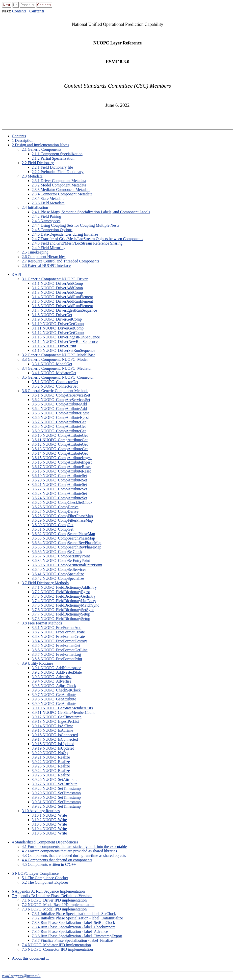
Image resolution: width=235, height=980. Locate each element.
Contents (19, 11)
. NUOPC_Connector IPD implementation (57, 949)
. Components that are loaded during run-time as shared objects (74, 855)
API (16, 274)
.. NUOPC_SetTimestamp (56, 788)
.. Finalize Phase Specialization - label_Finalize (72, 940)
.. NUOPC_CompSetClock (57, 552)
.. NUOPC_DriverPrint (54, 346)
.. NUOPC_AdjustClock (54, 686)
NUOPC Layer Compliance (35, 873)
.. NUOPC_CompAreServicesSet (61, 395)
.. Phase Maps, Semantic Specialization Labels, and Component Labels (91, 212)
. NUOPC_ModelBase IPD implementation (58, 905)
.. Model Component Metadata (59, 185)
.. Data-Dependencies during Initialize (65, 234)
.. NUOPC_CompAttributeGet (59, 422)
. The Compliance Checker (45, 878)
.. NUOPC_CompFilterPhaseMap (62, 516)
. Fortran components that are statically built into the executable (74, 847)
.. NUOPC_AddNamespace (56, 668)
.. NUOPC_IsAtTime (52, 726)
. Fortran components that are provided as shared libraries (69, 851)
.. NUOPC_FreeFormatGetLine (60, 650)
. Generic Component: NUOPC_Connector (58, 377)
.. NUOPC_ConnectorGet (55, 382)
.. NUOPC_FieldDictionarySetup (61, 614)
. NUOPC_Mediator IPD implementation (56, 945)
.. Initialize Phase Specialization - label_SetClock (74, 914)
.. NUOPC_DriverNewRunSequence (65, 342)
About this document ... (30, 958)
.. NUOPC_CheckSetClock (56, 690)
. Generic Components (42, 149)
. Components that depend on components (57, 860)
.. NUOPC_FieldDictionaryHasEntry (64, 601)
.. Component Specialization (57, 154)
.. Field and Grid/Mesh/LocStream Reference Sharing (77, 243)
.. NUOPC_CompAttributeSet (59, 476)
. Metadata (32, 176)
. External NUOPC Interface (46, 266)
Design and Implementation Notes (40, 145)
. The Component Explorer (45, 882)
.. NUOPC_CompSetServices (59, 569)
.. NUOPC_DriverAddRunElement (62, 297)
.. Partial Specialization (53, 158)
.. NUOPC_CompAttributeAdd (59, 404)
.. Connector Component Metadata (62, 194)
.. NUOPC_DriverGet (52, 315)
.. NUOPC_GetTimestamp (57, 717)
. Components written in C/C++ (49, 864)
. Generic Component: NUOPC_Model (55, 359)
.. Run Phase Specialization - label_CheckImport (73, 927)
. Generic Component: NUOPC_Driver (55, 279)
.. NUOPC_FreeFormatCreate (58, 632)
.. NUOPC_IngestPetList (55, 721)
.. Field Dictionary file (52, 167)
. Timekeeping (35, 252)
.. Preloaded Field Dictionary (58, 172)
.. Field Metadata (48, 203)
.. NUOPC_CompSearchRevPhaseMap (66, 543)
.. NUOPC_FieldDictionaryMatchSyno (65, 605)
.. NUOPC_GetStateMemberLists (62, 708)
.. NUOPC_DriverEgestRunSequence (64, 310)
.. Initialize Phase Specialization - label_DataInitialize (77, 918)
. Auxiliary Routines (41, 811)
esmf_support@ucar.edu (21, 976)
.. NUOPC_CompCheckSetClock (62, 502)
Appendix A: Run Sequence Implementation (48, 891)
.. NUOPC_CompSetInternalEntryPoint (67, 565)
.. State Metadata (48, 199)
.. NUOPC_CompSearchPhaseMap (63, 534)
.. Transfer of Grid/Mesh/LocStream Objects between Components (87, 239)
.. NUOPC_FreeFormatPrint (57, 659)
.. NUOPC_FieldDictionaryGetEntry (64, 596)
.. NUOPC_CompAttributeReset (61, 467)
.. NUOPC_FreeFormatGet (56, 645)
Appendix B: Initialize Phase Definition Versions (52, 896)
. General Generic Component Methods (55, 391)
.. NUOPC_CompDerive (55, 507)
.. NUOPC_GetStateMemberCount (63, 712)
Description (23, 140)
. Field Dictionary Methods (45, 583)
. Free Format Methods (42, 623)
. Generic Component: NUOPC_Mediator (57, 368)
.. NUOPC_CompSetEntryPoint (61, 556)
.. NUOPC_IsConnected (55, 735)
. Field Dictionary (38, 163)
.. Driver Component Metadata (59, 181)
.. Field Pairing (46, 216)
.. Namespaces (46, 221)
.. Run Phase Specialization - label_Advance (70, 931)
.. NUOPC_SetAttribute (54, 780)
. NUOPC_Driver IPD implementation (54, 900)
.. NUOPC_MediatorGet (54, 373)
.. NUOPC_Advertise (52, 677)
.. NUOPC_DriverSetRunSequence (63, 350)
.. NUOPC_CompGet (52, 525)
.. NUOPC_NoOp (50, 753)
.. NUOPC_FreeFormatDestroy (59, 641)
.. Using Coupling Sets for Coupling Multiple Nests (75, 225)
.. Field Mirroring (49, 248)
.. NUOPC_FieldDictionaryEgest (61, 592)
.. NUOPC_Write (49, 815)
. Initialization (35, 207)
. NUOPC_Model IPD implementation (54, 909)
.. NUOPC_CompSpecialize (58, 574)
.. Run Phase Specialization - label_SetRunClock (73, 923)
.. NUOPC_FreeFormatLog (56, 654)
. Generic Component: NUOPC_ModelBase (59, 355)
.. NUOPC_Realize (51, 757)
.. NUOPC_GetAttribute (54, 695)
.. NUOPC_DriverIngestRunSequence (66, 337)
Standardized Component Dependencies (45, 842)
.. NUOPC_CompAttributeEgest (60, 413)
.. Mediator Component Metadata (61, 190)
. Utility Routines (38, 663)
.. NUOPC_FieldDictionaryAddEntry (64, 587)
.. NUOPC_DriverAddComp (57, 283)
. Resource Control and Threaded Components (61, 261)
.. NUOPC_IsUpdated (53, 744)
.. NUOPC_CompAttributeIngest (62, 458)
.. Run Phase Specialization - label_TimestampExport (77, 936)
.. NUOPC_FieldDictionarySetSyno (63, 610)
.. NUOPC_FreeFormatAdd (56, 628)
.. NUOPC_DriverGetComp (57, 319)
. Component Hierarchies (44, 257)
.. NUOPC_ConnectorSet (55, 386)
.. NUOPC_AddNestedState (57, 672)
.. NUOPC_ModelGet (52, 364)
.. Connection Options (52, 230)
